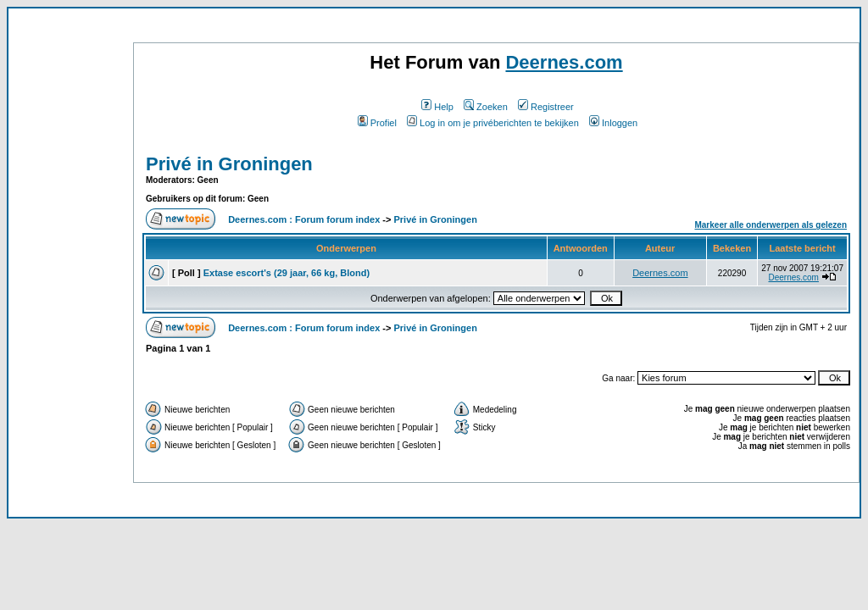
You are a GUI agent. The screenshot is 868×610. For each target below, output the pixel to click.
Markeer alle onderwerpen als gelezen (771, 225)
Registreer (546, 107)
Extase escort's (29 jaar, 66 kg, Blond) (287, 273)
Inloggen (613, 123)
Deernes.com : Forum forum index (304, 219)
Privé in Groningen (229, 164)
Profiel (377, 123)
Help (437, 107)
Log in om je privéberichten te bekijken (493, 123)
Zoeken (486, 107)
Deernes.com (564, 62)
